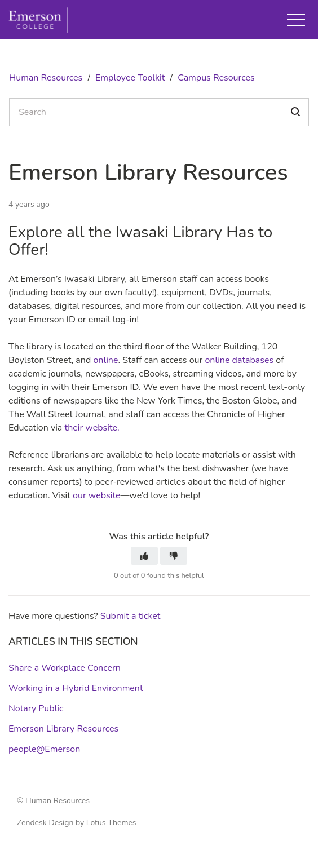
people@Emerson (44, 749)
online (105, 360)
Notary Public (36, 708)
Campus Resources (216, 78)
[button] (296, 20)
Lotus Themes (111, 823)
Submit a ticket (131, 616)
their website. (93, 428)
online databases (238, 360)
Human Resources (46, 78)
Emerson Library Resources (63, 729)
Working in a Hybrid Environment (76, 688)
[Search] (159, 112)
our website (96, 495)
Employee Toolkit (130, 78)
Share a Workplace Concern (65, 668)
